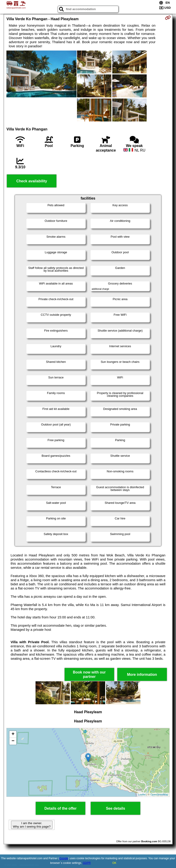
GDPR (87, 863)
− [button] (13, 741)
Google (64, 858)
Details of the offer (60, 808)
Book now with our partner (89, 674)
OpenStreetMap (159, 795)
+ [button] (13, 734)
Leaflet (142, 795)
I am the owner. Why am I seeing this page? (32, 825)
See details (115, 808)
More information (142, 675)
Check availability (32, 181)
